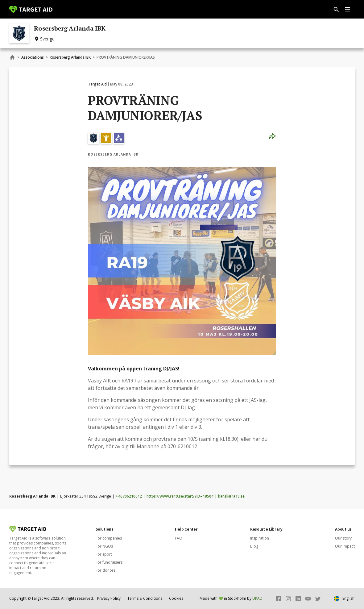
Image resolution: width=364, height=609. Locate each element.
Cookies (176, 598)
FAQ (179, 538)
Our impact (345, 546)
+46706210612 (129, 496)
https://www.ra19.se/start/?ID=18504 (180, 496)
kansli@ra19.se (231, 496)
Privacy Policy (109, 598)
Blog (254, 546)
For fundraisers (109, 562)
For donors (105, 570)
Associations (33, 57)
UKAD (257, 598)
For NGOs (104, 546)
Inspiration (260, 538)
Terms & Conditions (145, 598)
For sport (104, 554)
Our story (343, 538)
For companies (109, 538)
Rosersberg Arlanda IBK (70, 57)
